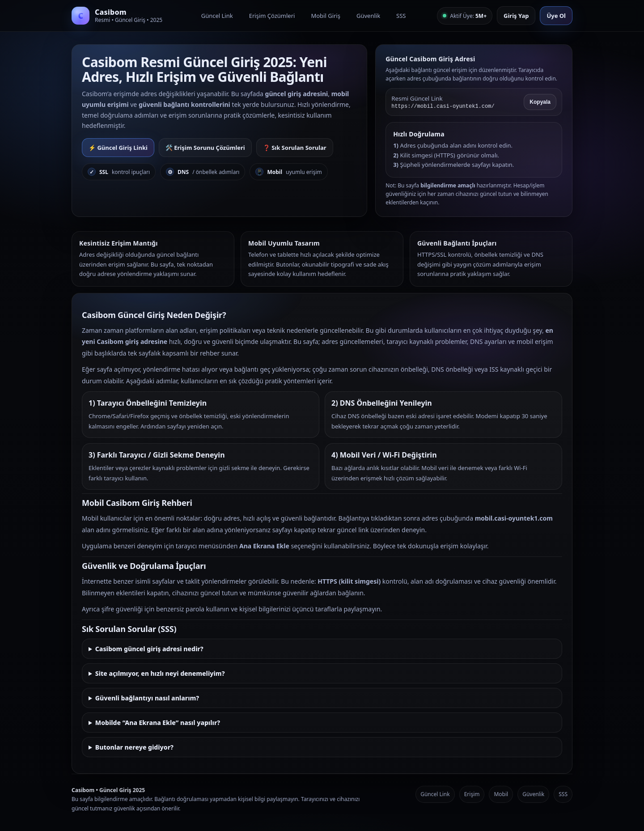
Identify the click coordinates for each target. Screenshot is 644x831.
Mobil (501, 794)
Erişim (472, 794)
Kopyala (540, 102)
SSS (401, 16)
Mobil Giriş (326, 16)
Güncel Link (217, 16)
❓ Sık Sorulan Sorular (295, 148)
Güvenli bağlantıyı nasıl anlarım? (147, 698)
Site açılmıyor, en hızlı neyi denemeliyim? (160, 673)
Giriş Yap (516, 16)
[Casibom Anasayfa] (121, 16)
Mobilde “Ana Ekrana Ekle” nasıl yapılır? (158, 723)
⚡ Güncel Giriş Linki (118, 148)
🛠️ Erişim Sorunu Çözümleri (205, 148)
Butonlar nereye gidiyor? (134, 747)
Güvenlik (368, 16)
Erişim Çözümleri (272, 16)
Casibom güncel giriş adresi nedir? (149, 649)
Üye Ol (556, 16)
